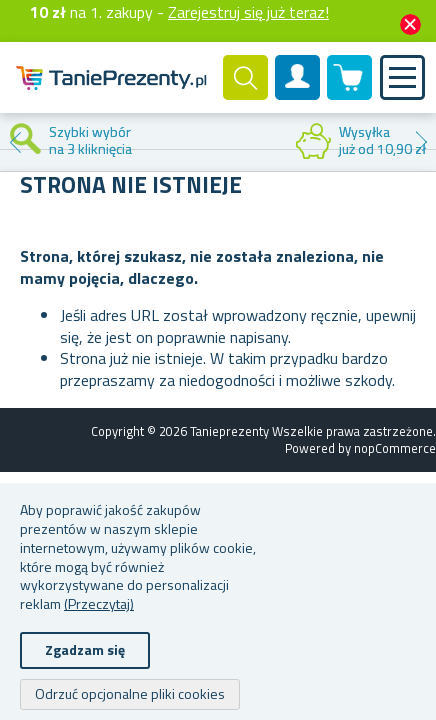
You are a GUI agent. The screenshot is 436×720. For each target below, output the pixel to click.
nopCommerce (395, 448)
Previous (15, 142)
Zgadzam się (85, 649)
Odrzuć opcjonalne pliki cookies (130, 693)
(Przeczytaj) (99, 603)
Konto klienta (298, 94)
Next (421, 142)
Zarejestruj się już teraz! (248, 12)
